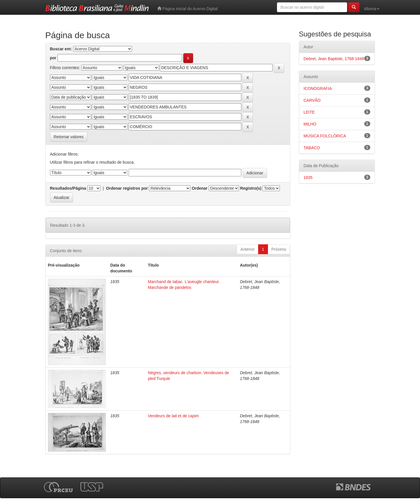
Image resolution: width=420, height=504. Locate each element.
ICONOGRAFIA (318, 88)
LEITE (309, 112)
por (53, 58)
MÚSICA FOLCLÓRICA (325, 136)
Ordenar (199, 188)
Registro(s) (251, 188)
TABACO (312, 148)
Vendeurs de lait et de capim (174, 416)
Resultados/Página (68, 188)
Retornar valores (69, 137)
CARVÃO (312, 100)
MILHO (310, 124)
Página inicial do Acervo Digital (187, 9)
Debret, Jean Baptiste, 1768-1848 (334, 59)
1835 (308, 178)
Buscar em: (61, 49)
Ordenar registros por (127, 188)
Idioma (371, 9)
